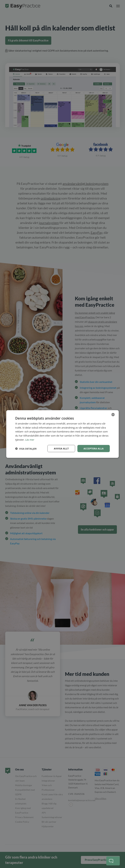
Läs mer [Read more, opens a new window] (30, 439)
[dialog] (62, 434)
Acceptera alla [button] (94, 448)
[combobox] (113, 415)
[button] (26, 449)
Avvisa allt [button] (61, 448)
